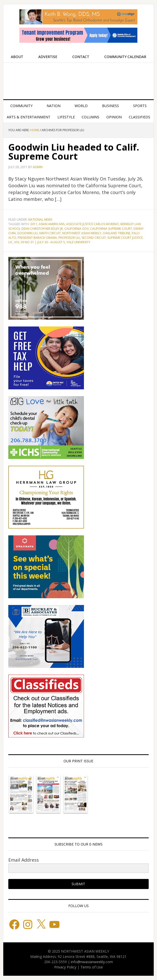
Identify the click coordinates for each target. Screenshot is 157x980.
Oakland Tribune (117, 233)
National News (40, 220)
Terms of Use (92, 967)
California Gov (76, 229)
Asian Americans (52, 224)
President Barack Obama (37, 238)
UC (10, 242)
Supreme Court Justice (125, 238)
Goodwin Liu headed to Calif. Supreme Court (74, 152)
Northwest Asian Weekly (78, 79)
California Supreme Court (111, 229)
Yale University (78, 242)
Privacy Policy (65, 967)
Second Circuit (94, 238)
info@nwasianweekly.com (92, 962)
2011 (34, 224)
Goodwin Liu (27, 233)
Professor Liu (69, 238)
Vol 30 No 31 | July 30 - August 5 (40, 242)
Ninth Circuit (50, 233)
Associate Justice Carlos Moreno (92, 224)
